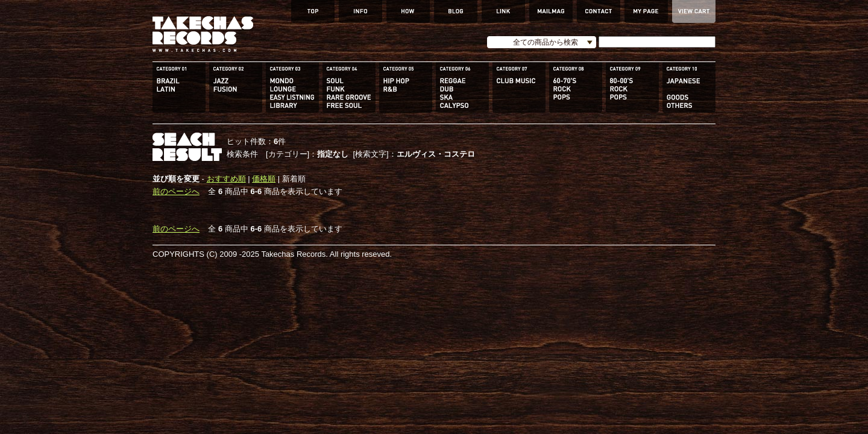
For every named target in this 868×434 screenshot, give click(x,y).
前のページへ (176, 191)
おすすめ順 (226, 179)
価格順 (264, 179)
